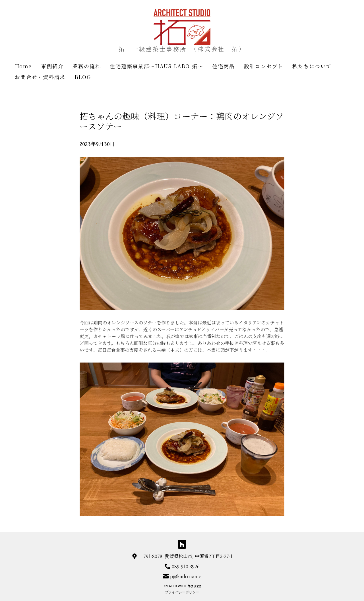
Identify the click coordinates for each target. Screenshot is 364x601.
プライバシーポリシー (182, 592)
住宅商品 (223, 66)
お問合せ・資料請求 (40, 77)
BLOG (83, 77)
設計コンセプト (264, 66)
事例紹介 (52, 66)
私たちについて (312, 66)
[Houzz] (182, 544)
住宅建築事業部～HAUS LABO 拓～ (156, 66)
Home (23, 66)
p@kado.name (186, 576)
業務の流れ (87, 66)
